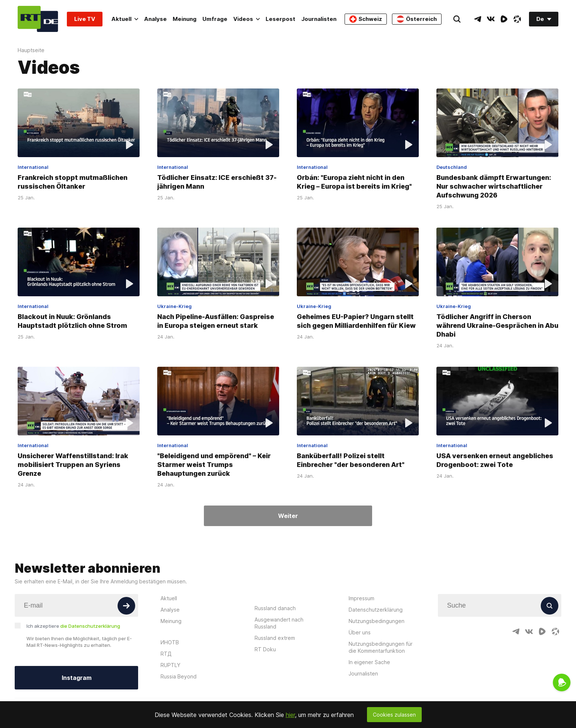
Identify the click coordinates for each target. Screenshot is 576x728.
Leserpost (280, 19)
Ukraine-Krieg (174, 306)
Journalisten (319, 19)
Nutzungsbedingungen (377, 621)
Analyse (155, 19)
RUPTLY (170, 665)
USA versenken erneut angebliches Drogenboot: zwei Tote (495, 460)
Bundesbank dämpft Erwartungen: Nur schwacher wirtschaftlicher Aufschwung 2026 (494, 186)
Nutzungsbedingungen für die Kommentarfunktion (381, 647)
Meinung (185, 19)
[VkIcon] (491, 19)
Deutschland (452, 167)
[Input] (76, 605)
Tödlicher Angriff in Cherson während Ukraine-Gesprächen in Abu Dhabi (497, 325)
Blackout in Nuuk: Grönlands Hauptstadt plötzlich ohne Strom (72, 321)
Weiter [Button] (288, 516)
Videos (246, 19)
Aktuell (125, 19)
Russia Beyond (179, 676)
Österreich (417, 19)
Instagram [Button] (77, 678)
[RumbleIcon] (504, 19)
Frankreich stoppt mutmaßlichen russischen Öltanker (73, 182)
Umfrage (215, 19)
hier (290, 715)
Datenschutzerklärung (376, 610)
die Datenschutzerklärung (90, 626)
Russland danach (275, 608)
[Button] (126, 606)
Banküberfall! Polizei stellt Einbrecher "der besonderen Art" (351, 460)
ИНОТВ (170, 642)
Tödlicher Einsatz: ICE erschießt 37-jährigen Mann (217, 182)
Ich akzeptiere (73, 626)
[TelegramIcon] (478, 19)
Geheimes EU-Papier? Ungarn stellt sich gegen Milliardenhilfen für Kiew (356, 321)
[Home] (38, 19)
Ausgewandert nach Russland (279, 623)
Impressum (361, 598)
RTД (166, 654)
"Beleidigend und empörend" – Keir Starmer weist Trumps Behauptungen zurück (214, 464)
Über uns (360, 632)
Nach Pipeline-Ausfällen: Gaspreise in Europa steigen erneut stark (216, 321)
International (33, 167)
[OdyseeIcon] (517, 19)
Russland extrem (275, 638)
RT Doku (265, 649)
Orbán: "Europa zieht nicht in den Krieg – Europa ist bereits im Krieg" (354, 182)
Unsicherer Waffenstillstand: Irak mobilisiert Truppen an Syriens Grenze (73, 464)
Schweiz (366, 19)
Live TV (85, 19)
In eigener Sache (369, 662)
